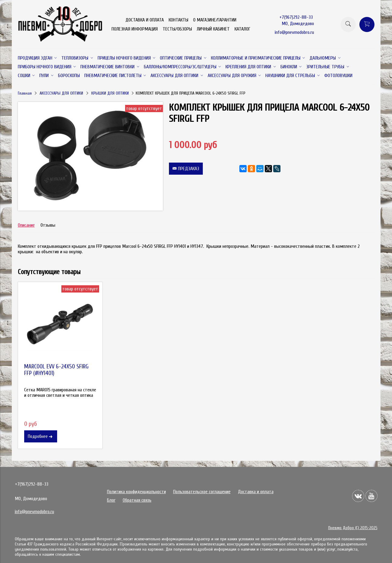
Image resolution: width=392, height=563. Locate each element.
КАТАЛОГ (242, 29)
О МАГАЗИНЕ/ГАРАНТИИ (215, 20)
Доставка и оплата (256, 492)
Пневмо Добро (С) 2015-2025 (353, 528)
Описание (26, 225)
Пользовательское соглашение (202, 492)
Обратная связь (137, 500)
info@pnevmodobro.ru (294, 32)
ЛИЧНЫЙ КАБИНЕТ (213, 29)
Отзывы (48, 225)
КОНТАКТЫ (178, 20)
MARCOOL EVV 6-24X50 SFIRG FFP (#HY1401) (56, 370)
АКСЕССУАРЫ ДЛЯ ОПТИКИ (61, 93)
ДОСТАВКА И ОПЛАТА (145, 20)
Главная (25, 93)
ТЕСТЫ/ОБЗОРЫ (177, 29)
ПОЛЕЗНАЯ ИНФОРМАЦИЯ (135, 29)
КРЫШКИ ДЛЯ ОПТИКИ (110, 93)
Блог (111, 500)
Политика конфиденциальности (136, 492)
